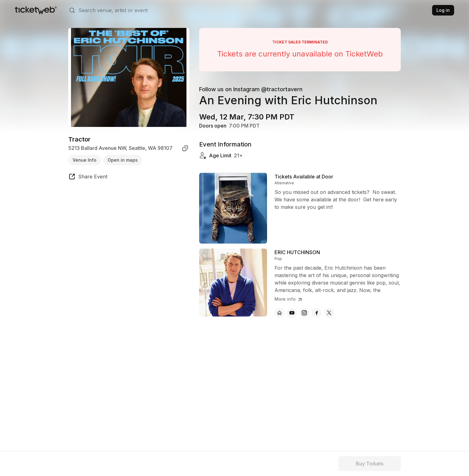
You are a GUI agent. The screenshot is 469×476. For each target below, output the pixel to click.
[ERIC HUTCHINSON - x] (329, 313)
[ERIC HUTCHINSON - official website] (279, 313)
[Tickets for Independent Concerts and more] (36, 10)
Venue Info (85, 160)
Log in (443, 10)
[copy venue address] (185, 148)
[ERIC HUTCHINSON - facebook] (317, 313)
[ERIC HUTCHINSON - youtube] (292, 313)
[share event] (88, 177)
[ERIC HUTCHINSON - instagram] (304, 313)
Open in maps (123, 160)
